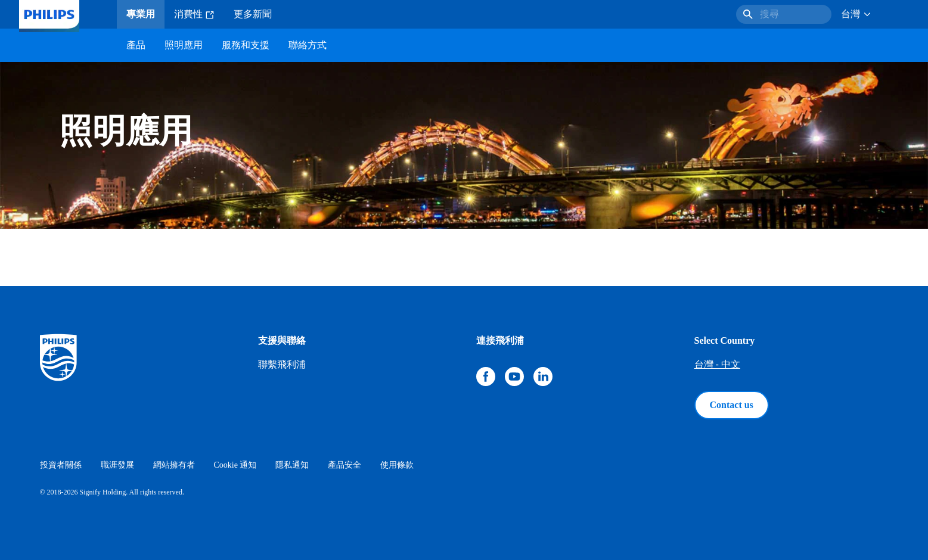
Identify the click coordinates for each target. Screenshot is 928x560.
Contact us (732, 405)
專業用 (141, 14)
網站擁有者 (174, 465)
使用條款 (397, 465)
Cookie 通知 (235, 465)
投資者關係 (61, 465)
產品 (136, 45)
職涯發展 (117, 465)
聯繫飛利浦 (282, 364)
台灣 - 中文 (717, 364)
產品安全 (344, 465)
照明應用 (184, 45)
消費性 (194, 14)
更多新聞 (253, 14)
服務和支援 (246, 45)
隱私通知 (292, 465)
